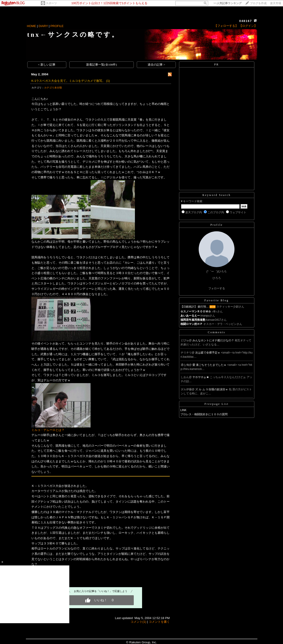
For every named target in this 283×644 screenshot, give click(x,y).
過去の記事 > (156, 65)
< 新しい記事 (47, 65)
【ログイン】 (248, 26)
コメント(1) (138, 622)
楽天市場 (276, 3)
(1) (108, 81)
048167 (245, 21)
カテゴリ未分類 (53, 88)
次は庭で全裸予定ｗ (208, 353)
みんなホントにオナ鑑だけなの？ (214, 340)
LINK (184, 410)
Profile (217, 225)
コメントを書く (159, 622)
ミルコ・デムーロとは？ (48, 430)
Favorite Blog (217, 300)
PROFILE (57, 26)
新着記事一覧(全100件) (102, 65)
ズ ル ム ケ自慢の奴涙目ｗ (212, 389)
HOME (31, 26)
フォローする (217, 288)
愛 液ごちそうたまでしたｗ (210, 365)
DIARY (43, 26)
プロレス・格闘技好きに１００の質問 (204, 414)
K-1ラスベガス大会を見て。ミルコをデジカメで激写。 (68, 81)
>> (228, 3)
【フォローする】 (226, 26)
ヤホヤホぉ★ (201, 377)
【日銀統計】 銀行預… (195, 307)
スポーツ (51, 3)
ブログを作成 (258, 3)
